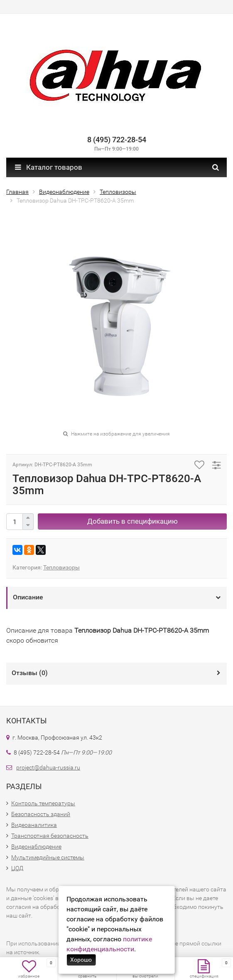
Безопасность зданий (41, 814)
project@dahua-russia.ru (48, 767)
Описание (28, 597)
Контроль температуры (43, 803)
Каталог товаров (49, 167)
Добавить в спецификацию (132, 521)
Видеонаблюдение (36, 846)
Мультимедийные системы (48, 857)
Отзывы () (30, 673)
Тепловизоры (61, 567)
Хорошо (81, 960)
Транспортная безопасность (50, 836)
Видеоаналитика (34, 825)
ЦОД (17, 868)
